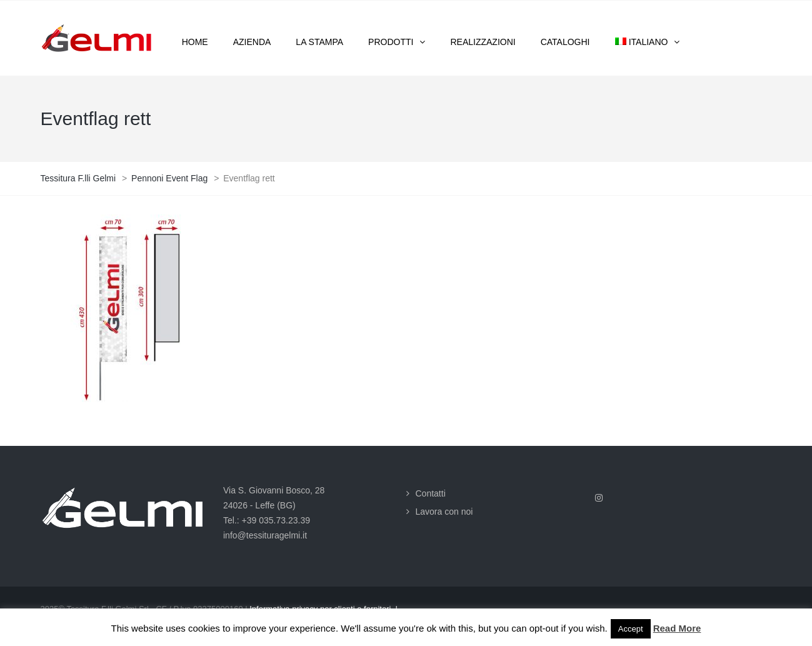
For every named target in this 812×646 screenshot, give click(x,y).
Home (195, 42)
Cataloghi (565, 42)
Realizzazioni (483, 42)
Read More (677, 628)
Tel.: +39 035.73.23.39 (267, 520)
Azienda (252, 42)
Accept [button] (631, 629)
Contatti (431, 493)
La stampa (319, 42)
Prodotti (391, 42)
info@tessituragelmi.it (265, 535)
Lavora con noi (444, 512)
